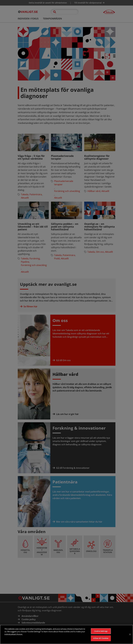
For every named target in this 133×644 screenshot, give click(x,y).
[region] (66, 634)
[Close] (130, 634)
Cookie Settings (101, 631)
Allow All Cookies (101, 638)
